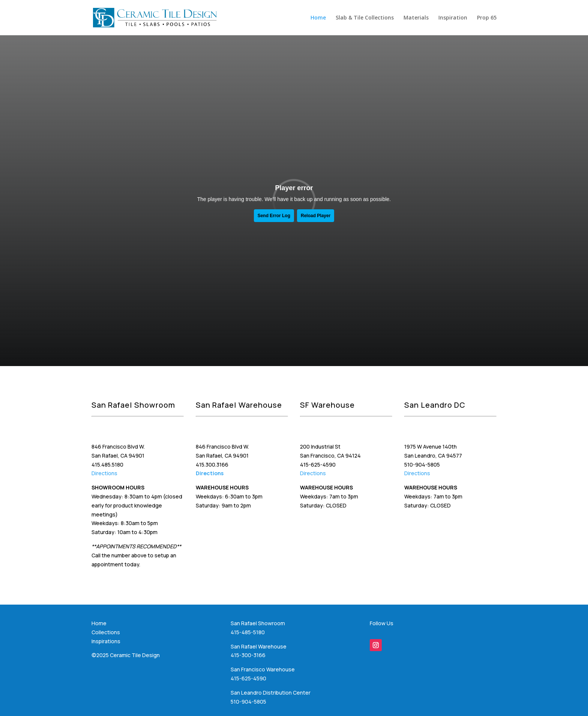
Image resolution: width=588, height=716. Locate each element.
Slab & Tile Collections (365, 18)
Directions (104, 473)
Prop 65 (487, 18)
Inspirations (106, 641)
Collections (106, 632)
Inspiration (453, 18)
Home (318, 18)
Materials (416, 18)
